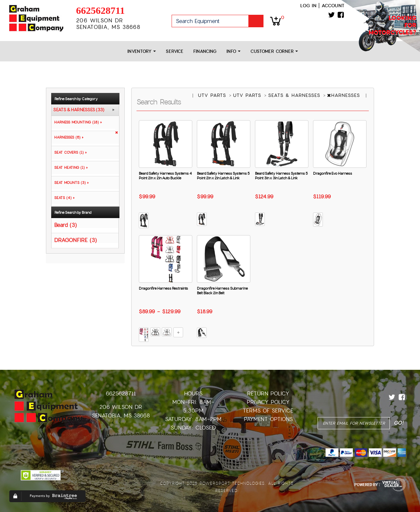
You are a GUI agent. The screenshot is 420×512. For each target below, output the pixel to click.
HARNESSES (345, 95)
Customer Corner (274, 51)
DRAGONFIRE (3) (75, 240)
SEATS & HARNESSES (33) (79, 110)
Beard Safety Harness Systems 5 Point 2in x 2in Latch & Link (223, 176)
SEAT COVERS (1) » (69, 152)
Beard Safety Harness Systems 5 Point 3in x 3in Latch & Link (281, 176)
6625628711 (100, 10)
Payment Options (268, 419)
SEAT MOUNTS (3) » (70, 183)
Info (233, 51)
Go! (256, 21)
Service (175, 51)
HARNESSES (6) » (67, 137)
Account (333, 6)
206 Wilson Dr (121, 407)
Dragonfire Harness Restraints (163, 288)
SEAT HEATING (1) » (70, 167)
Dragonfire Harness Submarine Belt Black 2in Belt (222, 291)
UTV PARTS (213, 95)
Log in (308, 6)
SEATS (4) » (63, 198)
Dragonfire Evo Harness (333, 173)
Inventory (142, 51)
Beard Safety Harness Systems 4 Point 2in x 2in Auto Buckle (165, 176)
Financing (205, 51)
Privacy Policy (268, 402)
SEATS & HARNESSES (295, 95)
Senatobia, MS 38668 (121, 416)
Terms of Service (268, 411)
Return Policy (268, 394)
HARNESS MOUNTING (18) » (77, 122)
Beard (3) (65, 225)
